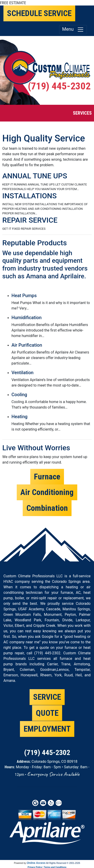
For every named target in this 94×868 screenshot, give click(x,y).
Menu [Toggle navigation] (73, 30)
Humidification (26, 318)
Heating (19, 417)
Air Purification (27, 345)
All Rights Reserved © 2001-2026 (63, 863)
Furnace (47, 477)
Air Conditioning (47, 492)
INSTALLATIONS (29, 196)
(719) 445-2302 (59, 86)
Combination (47, 508)
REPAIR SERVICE (30, 220)
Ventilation (22, 373)
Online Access (36, 863)
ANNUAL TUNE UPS (35, 176)
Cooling (19, 395)
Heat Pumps (24, 296)
